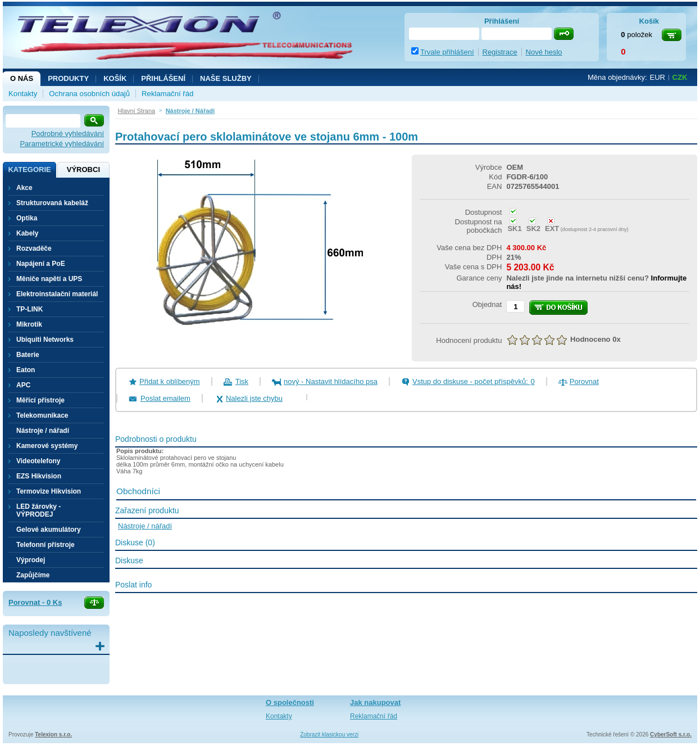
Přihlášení (163, 78)
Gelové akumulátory (49, 530)
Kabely (27, 233)
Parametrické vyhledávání (62, 144)
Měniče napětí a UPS (49, 279)
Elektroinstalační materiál (57, 294)
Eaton (26, 370)
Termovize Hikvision (49, 491)
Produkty (68, 78)
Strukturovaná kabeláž (52, 203)
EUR (658, 77)
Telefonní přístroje (46, 545)
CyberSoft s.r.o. (671, 734)
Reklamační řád (167, 94)
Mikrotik (29, 324)
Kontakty (23, 94)
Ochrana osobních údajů (89, 94)
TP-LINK (29, 309)
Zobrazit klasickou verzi (329, 734)
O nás (22, 78)
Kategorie (29, 169)
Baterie (28, 355)
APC (23, 385)
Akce (24, 188)
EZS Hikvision (39, 476)
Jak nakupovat (375, 702)
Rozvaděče (34, 248)
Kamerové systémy (47, 446)
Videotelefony (38, 461)
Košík (115, 78)
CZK (680, 77)
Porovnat (584, 381)
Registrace (500, 52)
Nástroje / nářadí (43, 431)
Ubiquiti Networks (45, 340)
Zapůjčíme (33, 575)
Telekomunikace (42, 415)
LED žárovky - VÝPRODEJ (38, 510)
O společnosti (290, 702)
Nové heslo (544, 52)
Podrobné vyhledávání (68, 134)
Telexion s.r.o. (53, 734)
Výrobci (83, 169)
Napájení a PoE (41, 264)
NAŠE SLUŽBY (226, 78)
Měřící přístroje (40, 400)
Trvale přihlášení (447, 52)
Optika (27, 218)
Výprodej (31, 560)
